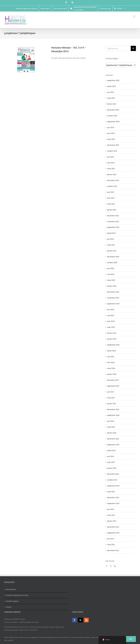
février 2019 (112, 333)
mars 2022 (111, 204)
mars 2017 (111, 398)
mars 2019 (111, 327)
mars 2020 (111, 280)
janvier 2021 (112, 251)
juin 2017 (111, 392)
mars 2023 (111, 169)
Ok (131, 639)
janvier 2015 (112, 468)
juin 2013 (111, 509)
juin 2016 (111, 421)
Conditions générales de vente (17, 595)
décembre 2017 (113, 380)
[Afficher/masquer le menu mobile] (134, 16)
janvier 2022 (112, 210)
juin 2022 (111, 192)
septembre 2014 (113, 486)
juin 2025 (111, 92)
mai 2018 (111, 357)
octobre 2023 (112, 151)
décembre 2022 (113, 180)
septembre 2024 (113, 122)
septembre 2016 (113, 415)
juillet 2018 (111, 351)
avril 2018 (111, 362)
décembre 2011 (113, 550)
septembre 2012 (113, 533)
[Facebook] (107, 566)
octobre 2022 (112, 186)
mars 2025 (111, 98)
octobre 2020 (112, 263)
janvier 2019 (112, 339)
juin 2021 (111, 239)
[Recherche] (133, 48)
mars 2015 (111, 462)
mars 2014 (111, 492)
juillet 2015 (111, 450)
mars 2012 (111, 545)
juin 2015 (111, 456)
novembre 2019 (113, 298)
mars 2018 (111, 368)
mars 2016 (111, 427)
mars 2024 (111, 139)
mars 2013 (111, 515)
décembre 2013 (113, 498)
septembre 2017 (113, 386)
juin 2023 (111, 157)
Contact (9, 607)
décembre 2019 (113, 292)
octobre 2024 (112, 116)
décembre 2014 (113, 474)
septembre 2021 (113, 227)
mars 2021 (111, 245)
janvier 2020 (112, 286)
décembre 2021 (113, 216)
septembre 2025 (113, 80)
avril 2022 (111, 198)
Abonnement (11, 589)
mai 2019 (111, 315)
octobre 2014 (112, 480)
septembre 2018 (113, 345)
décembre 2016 (113, 409)
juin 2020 (111, 268)
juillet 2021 (111, 233)
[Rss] (115, 566)
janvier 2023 (112, 174)
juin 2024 (111, 127)
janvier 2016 (112, 433)
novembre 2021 (113, 222)
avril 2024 (111, 133)
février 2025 (112, 104)
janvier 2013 (112, 521)
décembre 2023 (113, 145)
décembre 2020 (113, 257)
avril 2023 (111, 163)
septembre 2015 (113, 445)
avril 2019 (111, 321)
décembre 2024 (113, 110)
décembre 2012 (113, 527)
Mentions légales (12, 601)
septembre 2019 (113, 304)
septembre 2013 (113, 503)
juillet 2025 (111, 86)
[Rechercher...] (118, 48)
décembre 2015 (113, 439)
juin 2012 (111, 539)
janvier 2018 (112, 374)
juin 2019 (111, 310)
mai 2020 (111, 274)
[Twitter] (111, 566)
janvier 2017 (112, 404)
